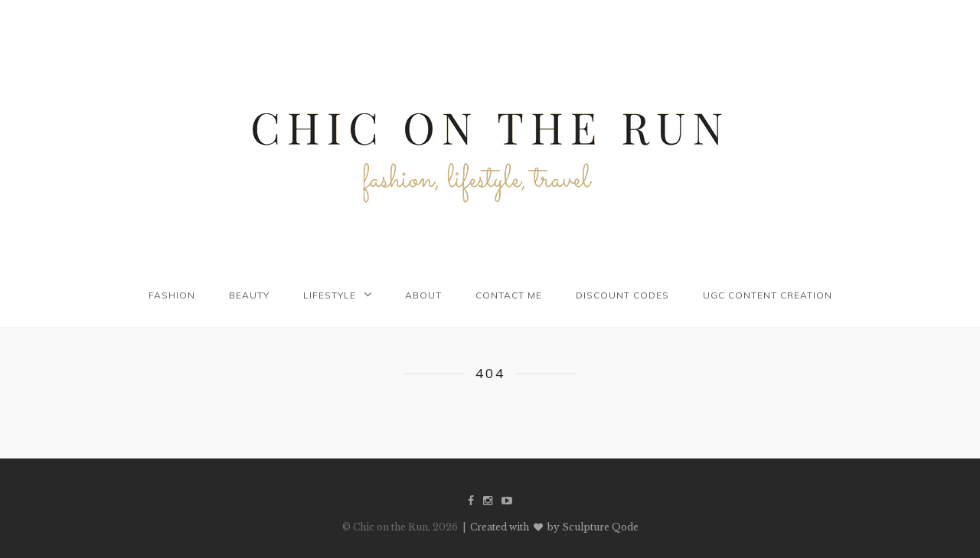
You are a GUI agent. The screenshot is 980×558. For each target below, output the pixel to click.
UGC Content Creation (768, 295)
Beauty (249, 295)
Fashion (172, 295)
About (423, 295)
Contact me (509, 295)
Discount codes (622, 295)
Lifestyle (330, 295)
